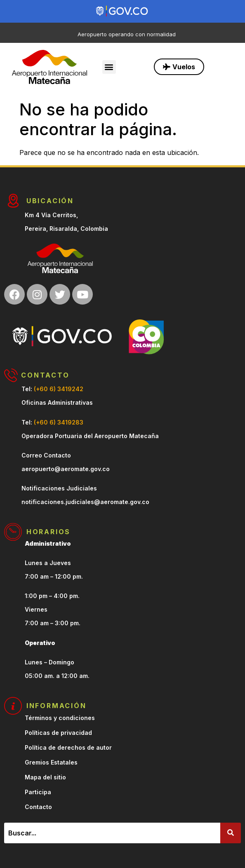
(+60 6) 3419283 (59, 422)
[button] (109, 67)
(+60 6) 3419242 (59, 389)
